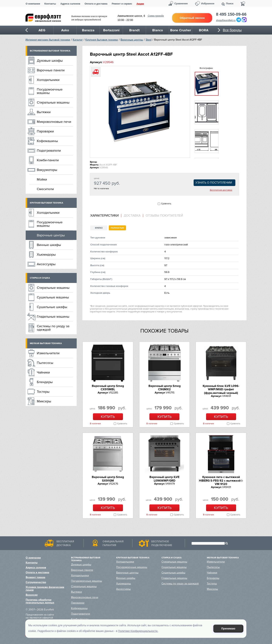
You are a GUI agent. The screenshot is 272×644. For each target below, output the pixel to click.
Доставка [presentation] (132, 216)
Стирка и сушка (40, 278)
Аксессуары (46, 264)
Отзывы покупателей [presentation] (164, 216)
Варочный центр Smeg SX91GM (108, 479)
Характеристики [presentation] (104, 216)
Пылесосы (45, 363)
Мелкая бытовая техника (46, 343)
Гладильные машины (53, 317)
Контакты (50, 4)
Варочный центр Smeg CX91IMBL (108, 388)
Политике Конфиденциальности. (138, 631)
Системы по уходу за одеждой (53, 328)
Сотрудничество (36, 582)
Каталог (78, 40)
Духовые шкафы (50, 61)
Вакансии (32, 595)
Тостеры (43, 392)
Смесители (45, 189)
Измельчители (48, 353)
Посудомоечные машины (50, 91)
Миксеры (44, 401)
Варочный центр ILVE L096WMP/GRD (164, 479)
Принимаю (228, 629)
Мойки (42, 179)
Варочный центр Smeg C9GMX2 (165, 388)
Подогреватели (49, 151)
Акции (140, 4)
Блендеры (45, 382)
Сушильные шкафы (52, 307)
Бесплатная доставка (221, 190)
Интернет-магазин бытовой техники (48, 40)
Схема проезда (156, 16)
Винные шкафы (49, 245)
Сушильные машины (53, 297)
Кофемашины (47, 141)
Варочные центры (132, 40)
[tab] (106, 216)
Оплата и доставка (96, 4)
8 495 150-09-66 (231, 14)
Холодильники (48, 80)
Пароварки (45, 131)
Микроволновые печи (54, 122)
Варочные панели (51, 70)
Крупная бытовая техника (102, 40)
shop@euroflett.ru (226, 20)
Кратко (99, 228)
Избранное (208, 3)
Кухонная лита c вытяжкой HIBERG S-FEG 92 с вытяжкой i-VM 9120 (221, 481)
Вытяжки (44, 112)
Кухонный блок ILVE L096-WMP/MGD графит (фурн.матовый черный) (221, 389)
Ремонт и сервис (122, 4)
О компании (33, 4)
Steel (149, 40)
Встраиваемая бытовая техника (50, 51)
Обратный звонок (192, 18)
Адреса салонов (70, 4)
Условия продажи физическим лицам (45, 589)
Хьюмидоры (46, 254)
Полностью (117, 228)
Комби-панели (48, 160)
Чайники (43, 372)
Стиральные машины (53, 102)
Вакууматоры (47, 170)
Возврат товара (36, 577)
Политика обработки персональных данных (40, 601)
